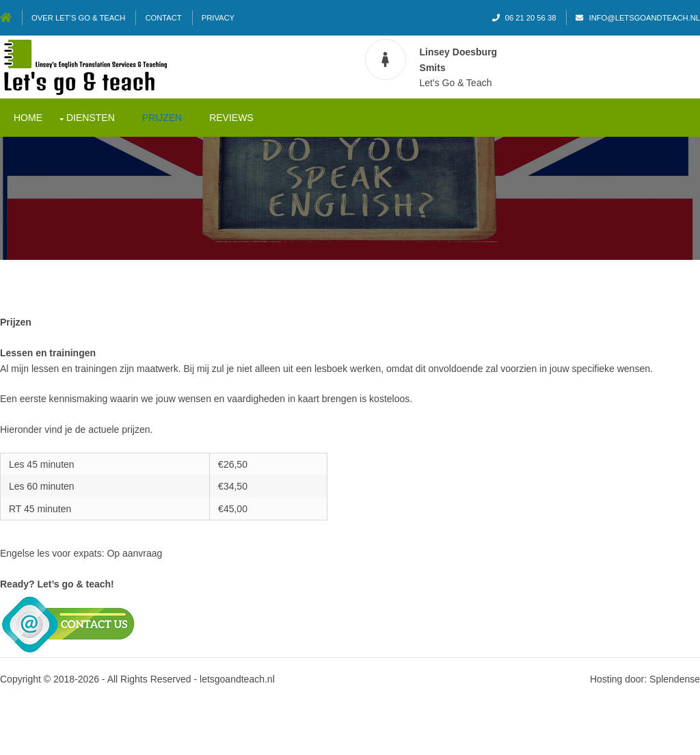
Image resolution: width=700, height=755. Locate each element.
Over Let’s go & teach (78, 18)
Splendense (675, 679)
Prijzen (162, 118)
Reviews (231, 118)
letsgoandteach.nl (237, 679)
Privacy (218, 18)
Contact (163, 18)
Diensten (91, 118)
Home (28, 118)
